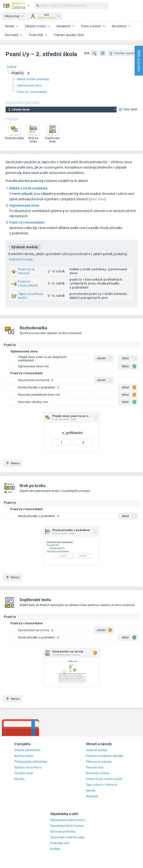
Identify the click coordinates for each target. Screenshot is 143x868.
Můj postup (12, 16)
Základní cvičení (35, 26)
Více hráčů (11, 35)
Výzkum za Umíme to (28, 767)
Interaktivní (63, 26)
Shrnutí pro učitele (98, 773)
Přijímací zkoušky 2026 (69, 35)
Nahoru (13, 463)
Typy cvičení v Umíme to (102, 785)
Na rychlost (119, 26)
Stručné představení (27, 750)
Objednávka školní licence (67, 826)
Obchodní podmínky (63, 832)
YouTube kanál (24, 773)
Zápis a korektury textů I (31, 296)
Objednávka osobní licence (67, 820)
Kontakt (55, 849)
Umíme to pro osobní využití (104, 779)
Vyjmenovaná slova (29, 85)
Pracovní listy (95, 767)
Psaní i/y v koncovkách (32, 92)
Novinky (20, 779)
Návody (91, 791)
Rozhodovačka (14, 132)
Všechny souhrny (123, 53)
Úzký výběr (130, 109)
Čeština (12, 67)
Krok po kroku (33, 133)
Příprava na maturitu (99, 762)
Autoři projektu (24, 756)
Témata (9, 26)
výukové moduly (20, 259)
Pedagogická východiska (31, 762)
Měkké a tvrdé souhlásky (33, 79)
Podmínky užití (60, 843)
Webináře (92, 796)
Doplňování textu (52, 133)
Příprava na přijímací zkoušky (105, 756)
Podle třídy (36, 35)
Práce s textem (91, 26)
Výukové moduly (97, 750)
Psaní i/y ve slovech (26, 271)
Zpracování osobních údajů (67, 837)
